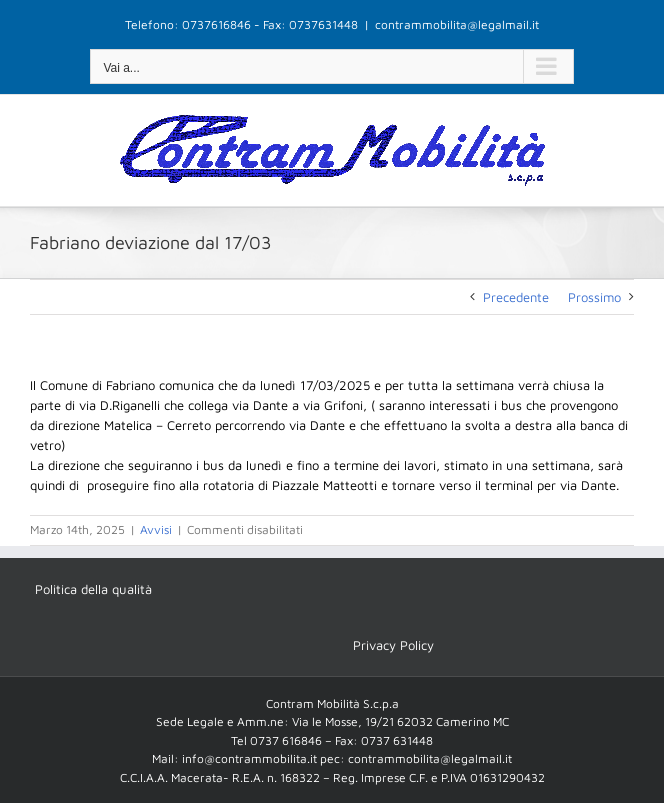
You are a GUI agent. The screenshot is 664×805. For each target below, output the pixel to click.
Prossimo (594, 297)
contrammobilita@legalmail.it (457, 24)
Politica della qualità (93, 589)
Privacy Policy (393, 645)
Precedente (516, 297)
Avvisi (156, 529)
